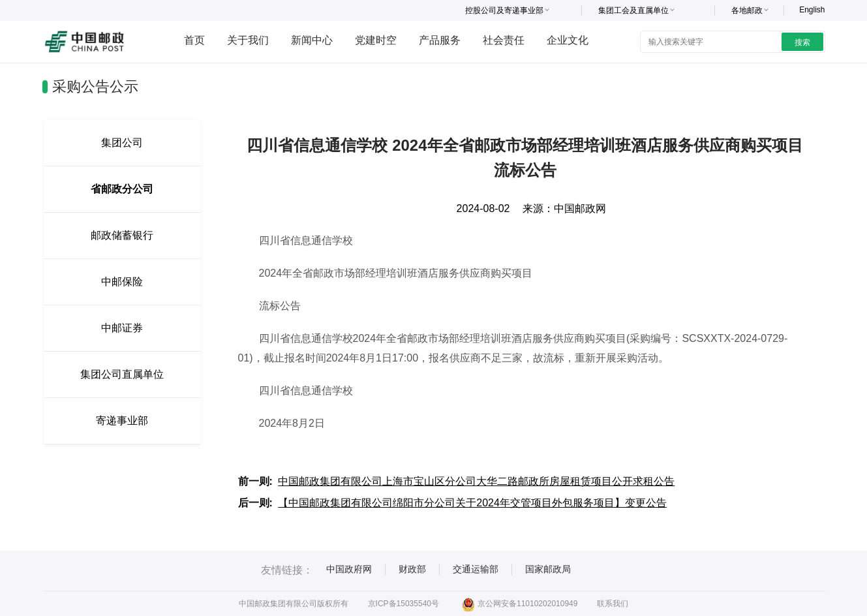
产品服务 (440, 40)
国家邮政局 (548, 569)
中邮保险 (122, 282)
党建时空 (376, 40)
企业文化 (568, 40)
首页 (194, 40)
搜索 (802, 42)
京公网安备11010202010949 (520, 604)
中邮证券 (122, 328)
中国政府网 (349, 569)
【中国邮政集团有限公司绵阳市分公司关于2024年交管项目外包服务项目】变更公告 (472, 503)
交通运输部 (476, 569)
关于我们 (248, 40)
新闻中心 (312, 40)
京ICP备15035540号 (403, 604)
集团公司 (122, 143)
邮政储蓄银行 (122, 235)
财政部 (412, 569)
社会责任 (504, 40)
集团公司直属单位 (122, 374)
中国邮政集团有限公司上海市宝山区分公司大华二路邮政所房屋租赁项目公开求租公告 (476, 481)
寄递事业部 (122, 421)
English (812, 10)
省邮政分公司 (122, 189)
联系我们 (613, 604)
